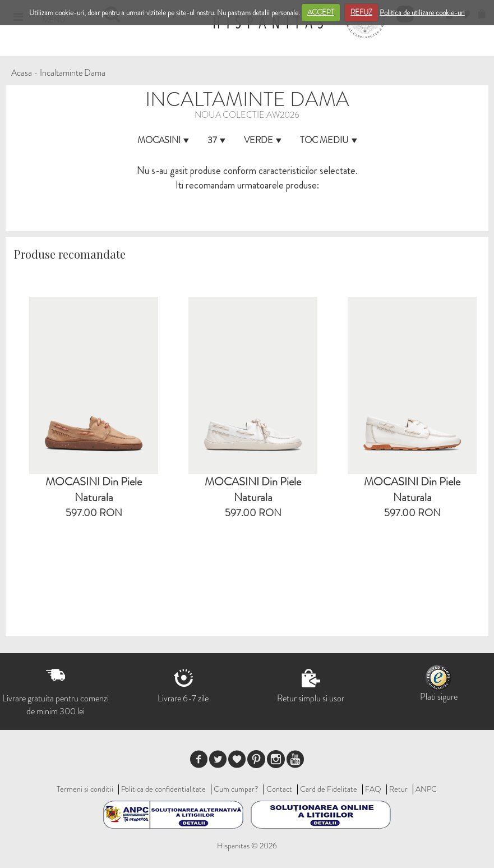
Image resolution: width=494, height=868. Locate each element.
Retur (398, 789)
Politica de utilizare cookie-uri (422, 12)
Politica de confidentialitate (163, 789)
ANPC (426, 789)
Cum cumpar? (236, 789)
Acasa (22, 73)
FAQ (373, 789)
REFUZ (361, 12)
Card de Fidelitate (329, 789)
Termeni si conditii (85, 789)
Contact (279, 789)
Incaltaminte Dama (73, 73)
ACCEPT (321, 12)
